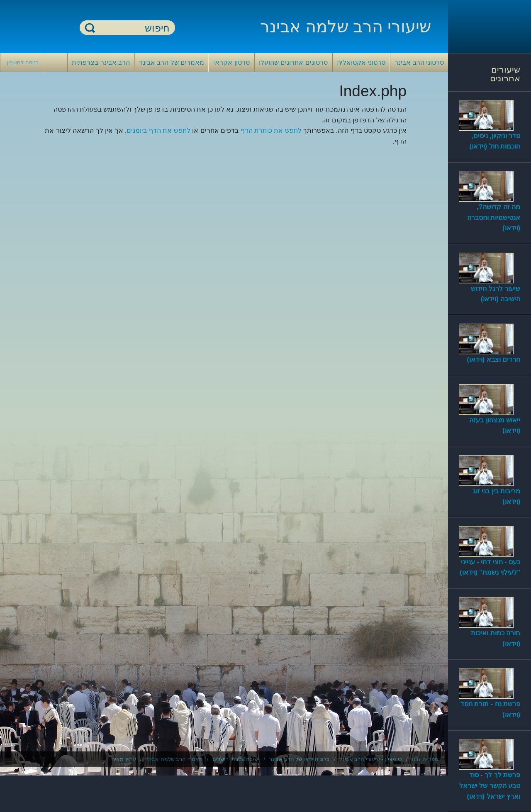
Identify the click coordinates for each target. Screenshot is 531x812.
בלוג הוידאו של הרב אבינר (300, 759)
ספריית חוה (425, 759)
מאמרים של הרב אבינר (172, 62)
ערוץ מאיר (124, 759)
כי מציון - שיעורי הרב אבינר (371, 759)
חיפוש (90, 28)
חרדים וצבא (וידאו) (493, 360)
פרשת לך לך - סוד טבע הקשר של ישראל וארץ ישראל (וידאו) (490, 785)
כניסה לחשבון (23, 62)
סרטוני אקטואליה (361, 62)
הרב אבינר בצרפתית (101, 62)
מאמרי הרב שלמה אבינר (174, 759)
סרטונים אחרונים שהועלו (293, 62)
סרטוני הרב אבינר (419, 62)
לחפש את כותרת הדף (271, 130)
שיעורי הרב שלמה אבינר (346, 27)
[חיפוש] (132, 28)
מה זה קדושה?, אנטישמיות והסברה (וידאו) (494, 217)
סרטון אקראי (231, 62)
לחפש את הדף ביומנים (158, 130)
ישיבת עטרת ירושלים (236, 759)
